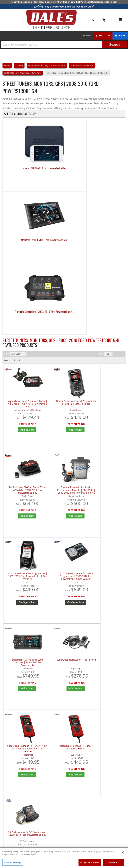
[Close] (123, 852)
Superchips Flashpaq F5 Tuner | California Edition (50, 444)
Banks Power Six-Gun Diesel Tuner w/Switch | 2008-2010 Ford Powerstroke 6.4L (80, 264)
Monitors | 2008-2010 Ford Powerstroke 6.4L (49, 173)
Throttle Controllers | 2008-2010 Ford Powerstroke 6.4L (79, 175)
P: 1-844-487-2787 (16, 560)
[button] (64, 45)
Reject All (113, 862)
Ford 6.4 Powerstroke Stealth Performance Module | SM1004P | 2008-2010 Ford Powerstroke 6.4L (111, 264)
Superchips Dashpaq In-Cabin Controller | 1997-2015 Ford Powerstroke (80, 354)
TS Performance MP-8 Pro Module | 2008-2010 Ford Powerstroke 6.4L (80, 444)
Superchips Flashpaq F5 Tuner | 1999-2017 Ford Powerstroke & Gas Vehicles (19, 444)
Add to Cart (20, 292)
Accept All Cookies (90, 862)
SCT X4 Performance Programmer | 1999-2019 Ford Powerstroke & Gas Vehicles (19, 354)
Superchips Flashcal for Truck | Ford (111, 352)
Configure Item (20, 380)
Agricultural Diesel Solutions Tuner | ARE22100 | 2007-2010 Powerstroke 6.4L (19, 264)
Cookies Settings (13, 862)
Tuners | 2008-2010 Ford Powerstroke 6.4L (18, 173)
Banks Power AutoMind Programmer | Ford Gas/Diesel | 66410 (50, 264)
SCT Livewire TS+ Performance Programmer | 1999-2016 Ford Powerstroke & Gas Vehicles (50, 354)
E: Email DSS (12, 572)
